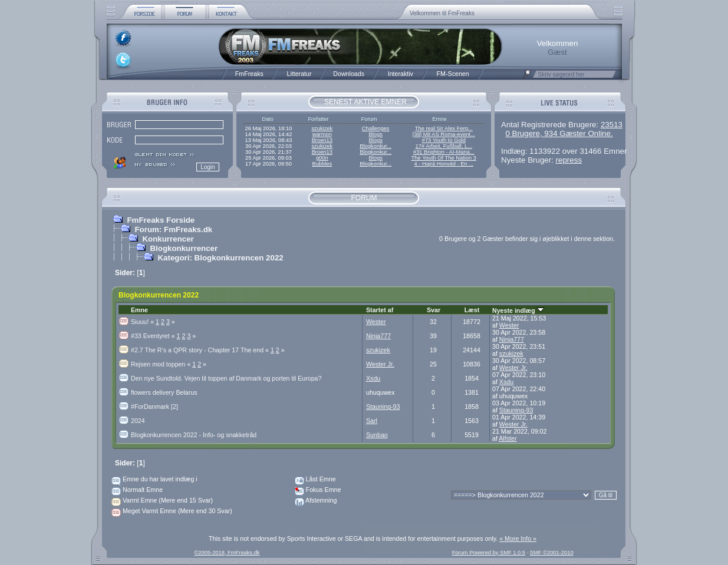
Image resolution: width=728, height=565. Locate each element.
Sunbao (377, 435)
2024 (138, 421)
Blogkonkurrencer (184, 248)
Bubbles (322, 164)
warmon (322, 134)
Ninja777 (378, 336)
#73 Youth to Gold (444, 140)
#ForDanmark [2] (154, 407)
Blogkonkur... (375, 146)
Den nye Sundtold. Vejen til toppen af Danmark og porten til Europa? (226, 378)
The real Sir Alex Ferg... (444, 128)
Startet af (380, 310)
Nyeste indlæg (518, 310)
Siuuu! (143, 322)
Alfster (508, 438)
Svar (434, 310)
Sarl (372, 421)
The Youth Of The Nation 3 (444, 158)
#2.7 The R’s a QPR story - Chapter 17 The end (201, 350)
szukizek (322, 128)
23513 (612, 125)
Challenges (376, 128)
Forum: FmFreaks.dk (173, 229)
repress (569, 160)
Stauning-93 (383, 407)
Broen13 (322, 140)
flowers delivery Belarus (164, 392)
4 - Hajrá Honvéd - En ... (444, 164)
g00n (322, 158)
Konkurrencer (168, 239)
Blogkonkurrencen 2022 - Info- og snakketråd (194, 435)
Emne (139, 310)
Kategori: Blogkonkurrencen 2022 (220, 258)
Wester (376, 322)
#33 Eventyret (154, 336)
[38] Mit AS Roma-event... (444, 134)
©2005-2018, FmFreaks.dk (227, 553)
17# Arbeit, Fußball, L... (444, 146)
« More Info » (518, 538)
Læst (472, 310)
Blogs (375, 134)
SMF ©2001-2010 (552, 553)
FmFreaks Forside (161, 220)
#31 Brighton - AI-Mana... (444, 152)
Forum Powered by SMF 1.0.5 (489, 553)
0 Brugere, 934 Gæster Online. (559, 133)
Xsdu (373, 378)
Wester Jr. (380, 364)
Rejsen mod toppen (162, 364)
